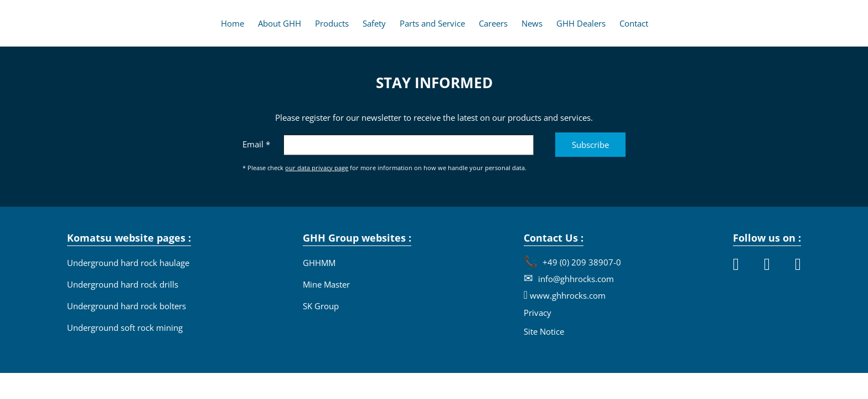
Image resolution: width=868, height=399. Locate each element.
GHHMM (319, 263)
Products (332, 23)
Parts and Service (432, 23)
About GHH (280, 23)
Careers (493, 23)
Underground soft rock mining (125, 328)
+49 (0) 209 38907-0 (581, 262)
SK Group (321, 306)
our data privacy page (317, 168)
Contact (634, 23)
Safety (374, 23)
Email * (256, 144)
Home (232, 23)
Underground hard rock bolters (126, 306)
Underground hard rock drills (123, 284)
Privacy (538, 313)
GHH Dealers (581, 23)
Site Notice (544, 331)
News (532, 23)
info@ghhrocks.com (575, 279)
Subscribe (590, 145)
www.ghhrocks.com (567, 295)
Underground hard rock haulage (128, 263)
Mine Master (326, 284)
